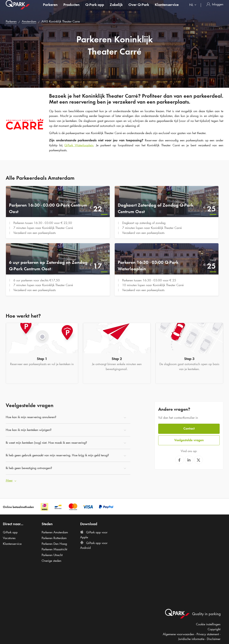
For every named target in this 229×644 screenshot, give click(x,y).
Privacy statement (208, 634)
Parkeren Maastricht (54, 549)
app (95, 8)
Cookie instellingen (208, 624)
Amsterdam (29, 21)
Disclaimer (214, 639)
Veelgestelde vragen (189, 440)
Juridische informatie (191, 639)
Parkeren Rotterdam (54, 538)
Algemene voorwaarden (178, 634)
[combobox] (194, 9)
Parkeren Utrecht (52, 555)
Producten (71, 8)
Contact (189, 428)
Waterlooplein (79, 145)
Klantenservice (167, 8)
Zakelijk (116, 8)
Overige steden (51, 561)
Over (139, 8)
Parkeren (50, 8)
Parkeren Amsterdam (55, 532)
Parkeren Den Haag (54, 543)
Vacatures (9, 538)
